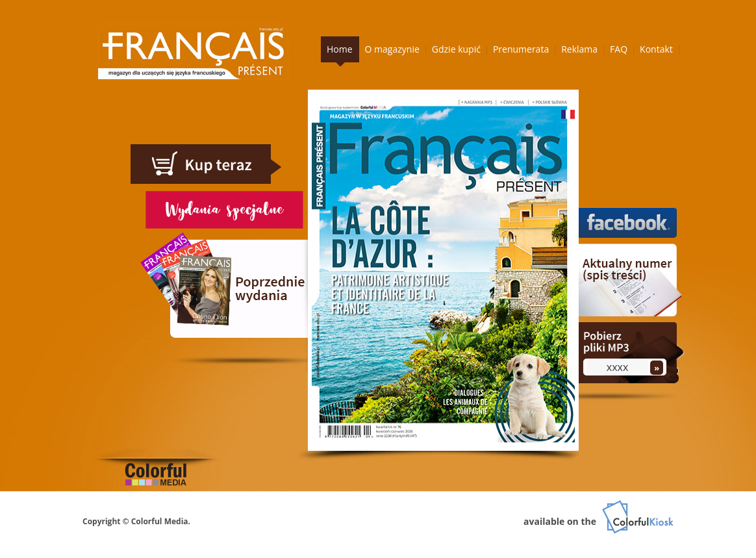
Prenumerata (521, 49)
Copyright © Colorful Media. (136, 521)
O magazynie (392, 49)
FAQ (619, 49)
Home (340, 49)
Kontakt (656, 49)
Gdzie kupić (456, 49)
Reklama (579, 49)
